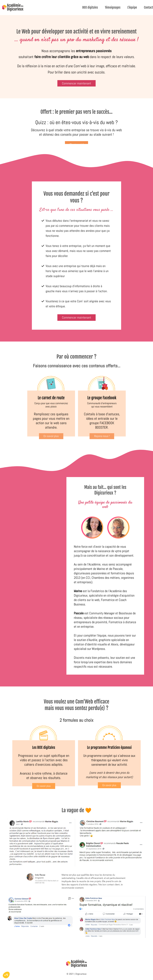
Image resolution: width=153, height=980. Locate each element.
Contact (148, 7)
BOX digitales (90, 7)
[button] (6, 975)
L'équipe (132, 7)
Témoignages (113, 7)
